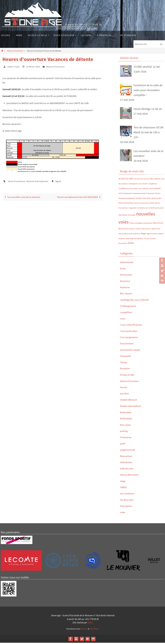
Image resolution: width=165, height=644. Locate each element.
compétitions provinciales (128, 190)
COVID (121, 195)
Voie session (127, 507)
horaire (124, 388)
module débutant (130, 401)
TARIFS (124, 488)
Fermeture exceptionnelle (127, 199)
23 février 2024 (35, 66)
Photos (132, 224)
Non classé (127, 426)
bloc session (155, 180)
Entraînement (128, 195)
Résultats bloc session (127, 230)
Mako (90, 624)
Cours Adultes (143, 190)
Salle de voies (128, 470)
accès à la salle (126, 180)
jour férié (125, 395)
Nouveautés (132, 216)
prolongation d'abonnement (143, 224)
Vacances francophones (41, 181)
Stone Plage (130, 240)
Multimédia (127, 413)
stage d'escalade (152, 235)
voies (123, 514)
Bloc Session (128, 295)
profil (123, 445)
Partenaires (127, 439)
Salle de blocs (146, 230)
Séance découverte (125, 235)
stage (143, 235)
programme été (129, 451)
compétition (153, 185)
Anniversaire (145, 180)
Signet (64, 181)
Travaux (146, 240)
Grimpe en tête (129, 376)
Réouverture (158, 224)
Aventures (126, 288)
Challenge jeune (130, 307)
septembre (136, 235)
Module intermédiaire (133, 407)
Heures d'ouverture (15, 51)
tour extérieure (139, 240)
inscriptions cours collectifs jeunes (148, 209)
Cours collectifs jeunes (133, 326)
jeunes (162, 209)
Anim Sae (137, 180)
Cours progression (131, 338)
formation (139, 199)
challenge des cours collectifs (138, 185)
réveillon (138, 230)
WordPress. (94, 630)
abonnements (128, 263)
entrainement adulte (139, 195)
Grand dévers (147, 199)
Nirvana (84, 630)
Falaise (157, 195)
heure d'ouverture (17, 181)
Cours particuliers (130, 332)
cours (123, 320)
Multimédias (127, 420)
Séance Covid (156, 230)
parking (124, 432)
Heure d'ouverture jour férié (144, 204)
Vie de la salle (128, 501)
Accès (123, 270)
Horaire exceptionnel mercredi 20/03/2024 (79, 199)
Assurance (126, 282)
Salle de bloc (128, 463)
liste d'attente (123, 216)
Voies (131, 244)
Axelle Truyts (14, 66)
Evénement (150, 195)
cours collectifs (155, 190)
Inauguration (132, 209)
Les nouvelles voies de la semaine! (23, 197)
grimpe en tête (156, 199)
